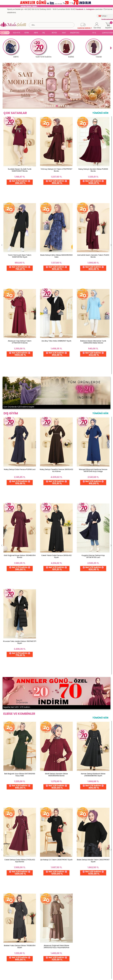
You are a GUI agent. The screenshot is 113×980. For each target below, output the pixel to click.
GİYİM (27, 33)
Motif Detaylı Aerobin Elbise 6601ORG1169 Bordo (56, 416)
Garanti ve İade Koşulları (12, 943)
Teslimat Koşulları (9, 951)
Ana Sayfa (31, 934)
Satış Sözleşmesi (8, 964)
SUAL (86, 33)
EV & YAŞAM (95, 33)
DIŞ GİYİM (45, 33)
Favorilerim (56, 943)
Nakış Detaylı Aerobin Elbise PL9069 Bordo (93, 174)
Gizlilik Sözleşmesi (9, 972)
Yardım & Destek (8, 976)
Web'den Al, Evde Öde (46, 905)
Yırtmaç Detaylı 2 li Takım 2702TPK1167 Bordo (56, 174)
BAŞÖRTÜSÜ (75, 33)
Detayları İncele (73, 904)
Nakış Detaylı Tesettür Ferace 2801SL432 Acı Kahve (56, 293)
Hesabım (55, 934)
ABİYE (36, 33)
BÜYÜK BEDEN (54, 33)
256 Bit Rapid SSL (21, 904)
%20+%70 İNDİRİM (17, 33)
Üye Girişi (55, 951)
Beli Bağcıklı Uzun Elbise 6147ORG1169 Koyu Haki (20, 416)
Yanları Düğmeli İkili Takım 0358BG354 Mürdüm (93, 539)
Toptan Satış (7, 934)
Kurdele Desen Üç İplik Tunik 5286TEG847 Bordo (20, 174)
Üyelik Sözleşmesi (9, 959)
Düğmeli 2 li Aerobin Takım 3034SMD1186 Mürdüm (20, 539)
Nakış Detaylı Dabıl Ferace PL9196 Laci (20, 292)
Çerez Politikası (7, 968)
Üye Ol (54, 947)
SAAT (64, 33)
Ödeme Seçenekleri (9, 938)
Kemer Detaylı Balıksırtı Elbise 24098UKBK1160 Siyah (93, 416)
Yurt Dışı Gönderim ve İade (12, 947)
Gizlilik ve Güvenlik (9, 955)
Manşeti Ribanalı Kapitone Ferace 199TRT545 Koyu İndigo (93, 293)
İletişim (29, 943)
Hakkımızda (31, 938)
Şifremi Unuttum (58, 938)
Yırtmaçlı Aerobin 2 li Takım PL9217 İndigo (56, 539)
